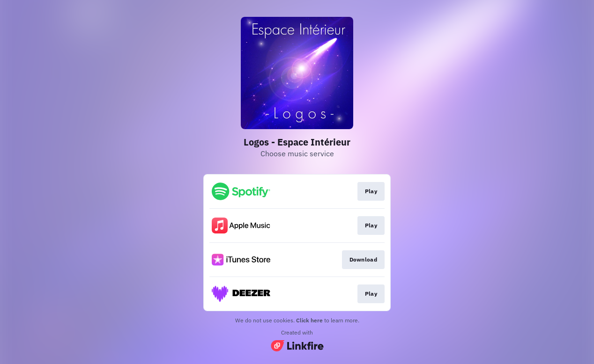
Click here (309, 320)
